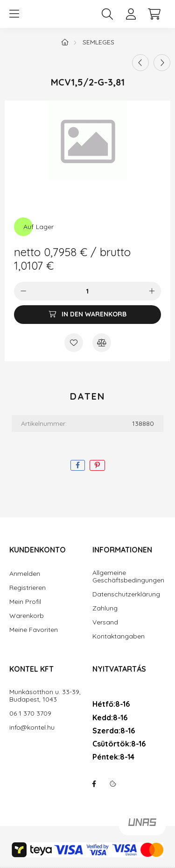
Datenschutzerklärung (126, 594)
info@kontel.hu (32, 728)
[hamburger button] (14, 14)
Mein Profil (25, 602)
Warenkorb (27, 616)
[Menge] (87, 291)
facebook (94, 784)
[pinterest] (97, 465)
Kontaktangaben (119, 636)
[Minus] (23, 291)
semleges (98, 42)
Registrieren (28, 588)
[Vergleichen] (102, 343)
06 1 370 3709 (30, 714)
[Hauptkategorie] (65, 42)
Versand (105, 622)
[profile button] (131, 14)
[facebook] (78, 465)
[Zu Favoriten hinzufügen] (74, 343)
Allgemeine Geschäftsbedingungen (128, 577)
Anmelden (25, 574)
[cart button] (154, 14)
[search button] (107, 14)
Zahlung (105, 608)
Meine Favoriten (34, 630)
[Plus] (152, 291)
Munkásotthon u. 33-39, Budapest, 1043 (45, 696)
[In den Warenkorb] (87, 315)
